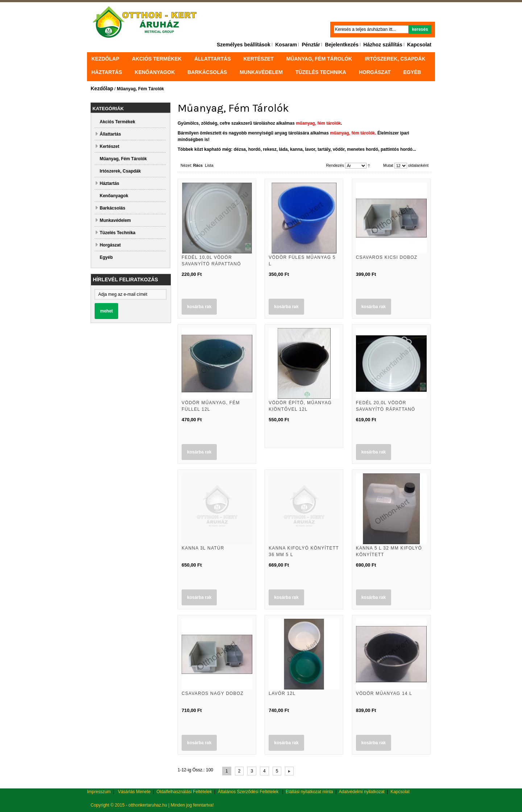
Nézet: (186, 165)
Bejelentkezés (342, 45)
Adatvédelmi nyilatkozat (362, 792)
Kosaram (286, 45)
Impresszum (99, 792)
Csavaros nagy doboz (213, 693)
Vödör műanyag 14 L (384, 693)
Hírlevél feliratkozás (125, 279)
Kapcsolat (419, 45)
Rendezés (335, 165)
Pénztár (311, 45)
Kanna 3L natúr (203, 548)
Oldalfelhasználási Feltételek (184, 792)
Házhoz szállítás (383, 45)
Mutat (388, 165)
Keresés (420, 29)
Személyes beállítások (244, 45)
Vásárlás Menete (134, 792)
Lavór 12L (282, 693)
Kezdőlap (105, 59)
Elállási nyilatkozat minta (309, 792)
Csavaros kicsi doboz (387, 257)
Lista (209, 165)
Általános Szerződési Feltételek (248, 792)
